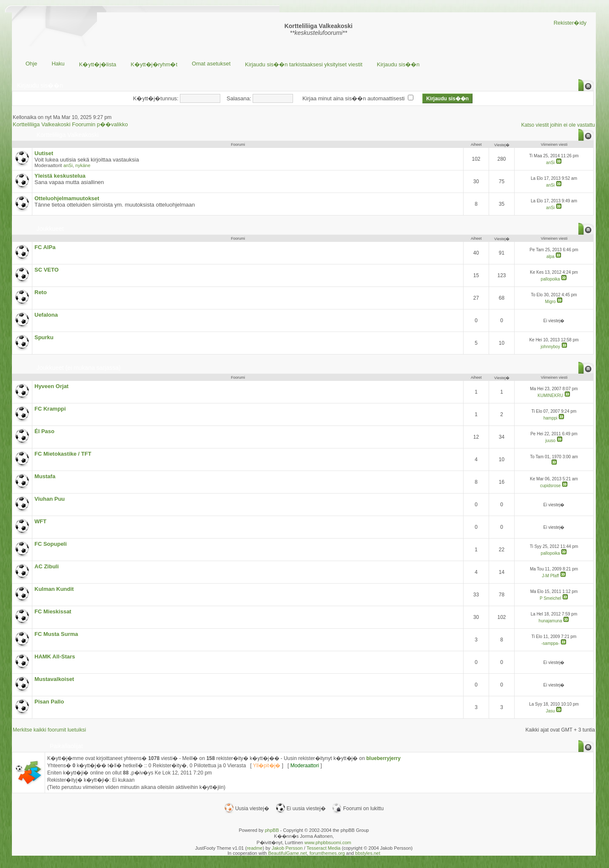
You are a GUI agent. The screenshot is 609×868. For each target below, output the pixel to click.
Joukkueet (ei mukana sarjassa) (79, 368)
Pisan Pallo (49, 702)
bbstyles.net (368, 853)
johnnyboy (550, 347)
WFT (40, 521)
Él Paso (44, 431)
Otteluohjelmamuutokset (67, 198)
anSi (68, 165)
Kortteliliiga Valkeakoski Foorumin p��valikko (70, 124)
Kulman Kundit (54, 589)
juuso (550, 441)
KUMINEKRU (550, 396)
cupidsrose (550, 486)
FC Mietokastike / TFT (63, 454)
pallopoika (551, 279)
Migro (551, 302)
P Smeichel (550, 598)
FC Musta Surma (56, 634)
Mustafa (45, 476)
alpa (551, 257)
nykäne (83, 165)
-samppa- (550, 643)
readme (255, 848)
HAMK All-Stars (55, 657)
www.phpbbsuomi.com (328, 842)
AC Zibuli (47, 566)
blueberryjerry (383, 758)
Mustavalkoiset (54, 679)
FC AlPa (45, 247)
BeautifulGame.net (287, 853)
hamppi (551, 418)
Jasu (551, 711)
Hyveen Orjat (51, 386)
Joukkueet (50, 229)
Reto (41, 292)
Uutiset (44, 153)
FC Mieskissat (53, 611)
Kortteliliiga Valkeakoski (68, 135)
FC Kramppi (50, 409)
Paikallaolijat (66, 746)
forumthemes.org (327, 853)
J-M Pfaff (550, 576)
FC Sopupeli (51, 544)
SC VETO (47, 270)
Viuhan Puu (50, 499)
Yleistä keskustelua (60, 176)
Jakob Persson (287, 848)
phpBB (272, 830)
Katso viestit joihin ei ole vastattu (558, 125)
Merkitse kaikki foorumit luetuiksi (49, 730)
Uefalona (46, 315)
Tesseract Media (324, 848)
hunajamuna (551, 621)
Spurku (44, 337)
